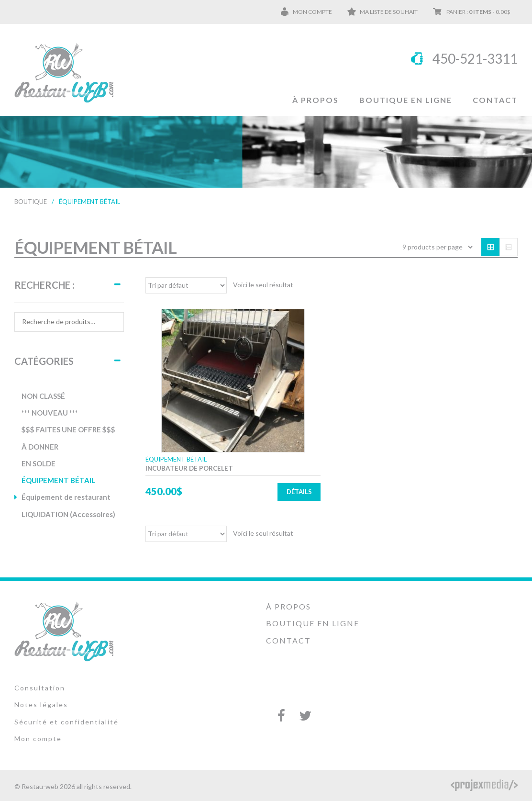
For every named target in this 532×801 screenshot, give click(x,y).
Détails (299, 492)
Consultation (40, 688)
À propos (316, 100)
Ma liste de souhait (389, 12)
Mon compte (312, 12)
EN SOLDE (39, 463)
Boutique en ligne (406, 100)
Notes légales (41, 705)
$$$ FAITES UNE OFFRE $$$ (68, 429)
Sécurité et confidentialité (66, 722)
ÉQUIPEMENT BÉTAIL (58, 480)
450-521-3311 (475, 58)
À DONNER (40, 447)
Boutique (31, 202)
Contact (495, 100)
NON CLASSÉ (43, 396)
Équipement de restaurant (66, 497)
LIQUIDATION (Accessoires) (68, 514)
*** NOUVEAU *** (50, 413)
